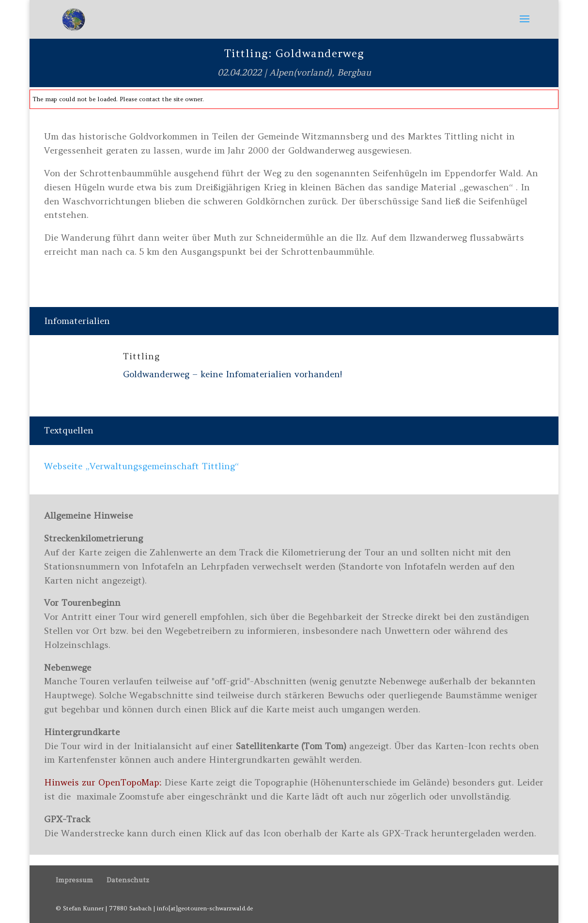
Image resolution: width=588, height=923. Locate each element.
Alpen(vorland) (301, 72)
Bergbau (354, 72)
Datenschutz (128, 880)
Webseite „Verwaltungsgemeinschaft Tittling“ (141, 466)
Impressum (74, 880)
